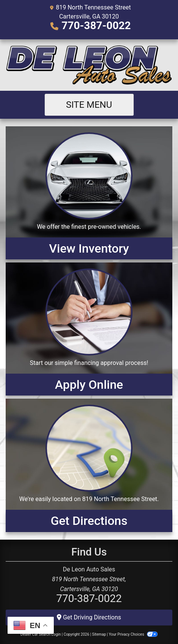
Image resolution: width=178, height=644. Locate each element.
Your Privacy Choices (133, 634)
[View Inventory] (89, 193)
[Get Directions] (89, 465)
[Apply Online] (89, 329)
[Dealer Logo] (89, 65)
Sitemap (99, 634)
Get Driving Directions (89, 617)
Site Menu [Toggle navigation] (89, 105)
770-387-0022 (96, 26)
